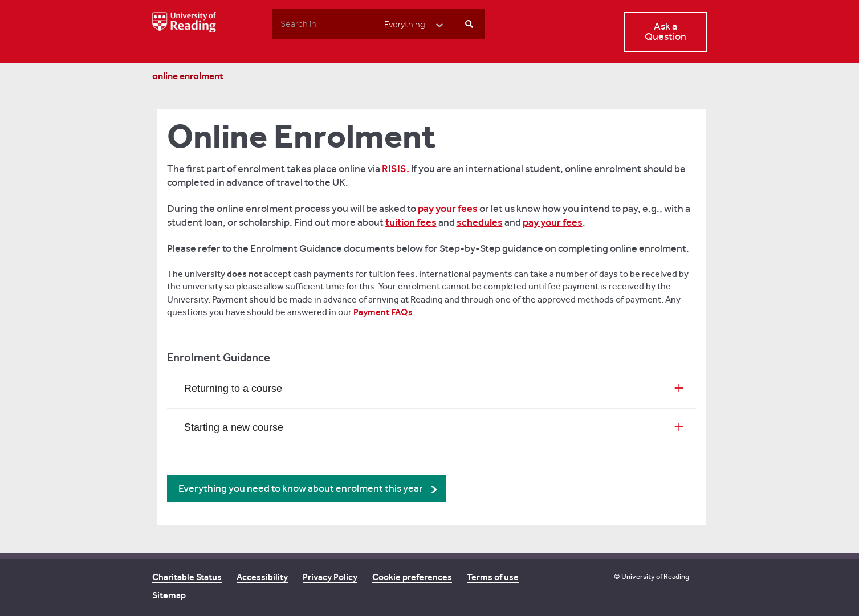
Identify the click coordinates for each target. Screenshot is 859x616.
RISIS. (396, 169)
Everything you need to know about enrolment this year (301, 489)
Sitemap (169, 595)
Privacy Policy (330, 577)
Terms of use (493, 577)
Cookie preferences (412, 577)
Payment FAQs (383, 312)
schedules (480, 222)
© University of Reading (652, 576)
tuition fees (411, 222)
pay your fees (448, 209)
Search (272, 23)
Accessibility (262, 577)
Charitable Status (187, 577)
